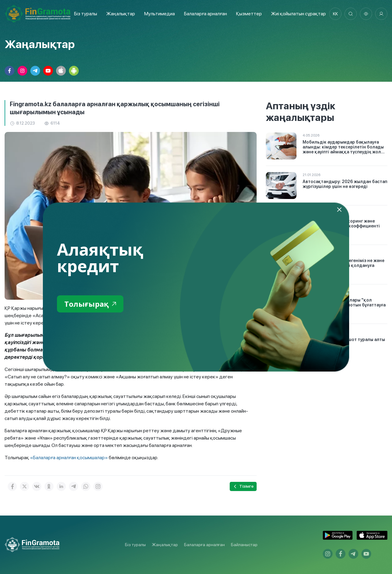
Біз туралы (86, 14)
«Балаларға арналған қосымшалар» (69, 458)
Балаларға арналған (204, 545)
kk (335, 14)
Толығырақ (90, 304)
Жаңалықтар (121, 14)
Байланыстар (244, 545)
